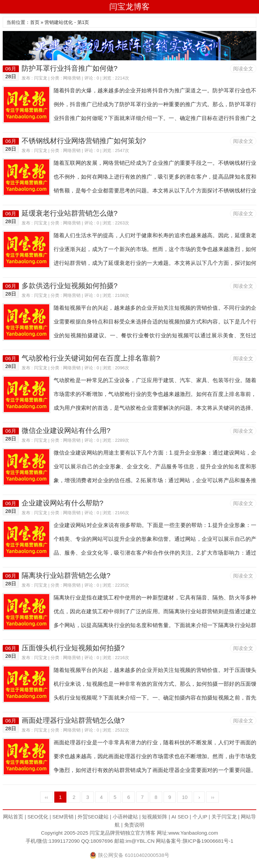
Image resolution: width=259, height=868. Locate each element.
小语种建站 (125, 817)
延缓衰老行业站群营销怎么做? (70, 213)
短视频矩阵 (155, 817)
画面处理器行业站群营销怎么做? (73, 720)
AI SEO (180, 817)
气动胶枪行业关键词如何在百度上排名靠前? (91, 358)
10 (185, 797)
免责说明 (134, 825)
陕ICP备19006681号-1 (208, 841)
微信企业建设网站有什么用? (66, 430)
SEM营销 (63, 817)
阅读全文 (243, 69)
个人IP (200, 817)
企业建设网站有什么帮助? (63, 503)
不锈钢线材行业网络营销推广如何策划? (84, 141)
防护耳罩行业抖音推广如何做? (70, 68)
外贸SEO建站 (93, 817)
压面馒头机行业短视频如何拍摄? (73, 648)
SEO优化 (38, 817)
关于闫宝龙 (224, 817)
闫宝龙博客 (129, 7)
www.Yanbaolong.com (193, 833)
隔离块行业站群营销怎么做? (66, 575)
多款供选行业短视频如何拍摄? (70, 286)
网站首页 (13, 817)
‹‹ (47, 797)
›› (212, 797)
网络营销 (72, 78)
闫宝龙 (41, 78)
